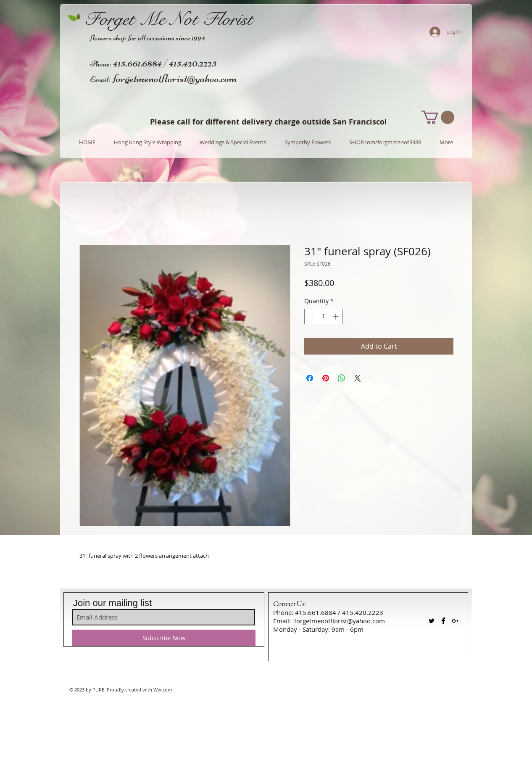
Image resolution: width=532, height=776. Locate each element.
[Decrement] (311, 316)
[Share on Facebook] (310, 378)
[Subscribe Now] (164, 638)
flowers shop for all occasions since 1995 (147, 38)
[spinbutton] (324, 316)
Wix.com (163, 690)
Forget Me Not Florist (169, 19)
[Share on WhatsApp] (342, 378)
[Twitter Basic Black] (432, 621)
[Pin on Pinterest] (326, 378)
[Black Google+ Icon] (455, 621)
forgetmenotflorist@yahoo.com (175, 78)
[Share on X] (358, 378)
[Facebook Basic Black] (443, 621)
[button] (438, 117)
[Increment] (336, 316)
